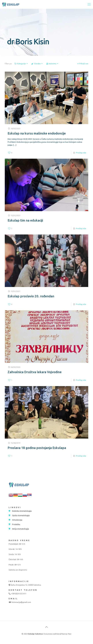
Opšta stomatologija (21, 515)
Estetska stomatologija (22, 511)
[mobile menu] (89, 4)
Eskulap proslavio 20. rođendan (31, 296)
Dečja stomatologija (21, 529)
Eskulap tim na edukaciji (25, 220)
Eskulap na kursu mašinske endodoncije (37, 133)
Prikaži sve (82, 64)
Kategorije (21, 64)
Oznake (37, 64)
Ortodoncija (17, 520)
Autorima (52, 64)
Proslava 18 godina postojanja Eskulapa (37, 448)
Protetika (16, 524)
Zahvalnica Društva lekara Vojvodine (35, 372)
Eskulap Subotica (35, 634)
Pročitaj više (81, 153)
